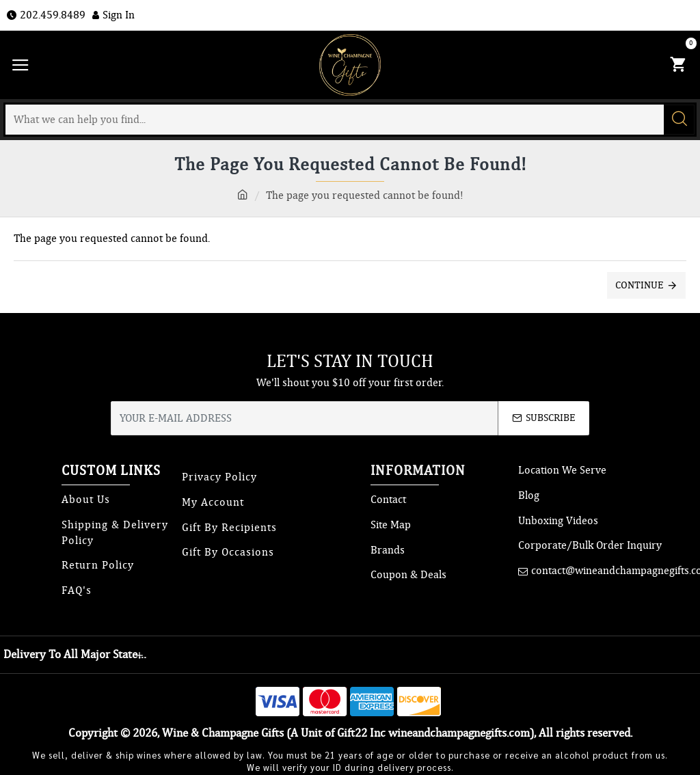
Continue (640, 285)
